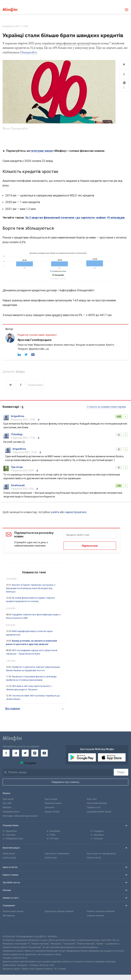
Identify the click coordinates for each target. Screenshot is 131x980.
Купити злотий (94, 858)
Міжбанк (7, 807)
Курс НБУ (7, 803)
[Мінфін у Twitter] (25, 753)
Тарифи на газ (94, 807)
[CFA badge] (10, 928)
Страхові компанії (95, 916)
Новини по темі (34, 572)
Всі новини (34, 709)
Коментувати (35, 385)
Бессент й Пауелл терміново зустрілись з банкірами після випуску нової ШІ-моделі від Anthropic (31, 588)
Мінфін (20, 372)
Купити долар (9, 858)
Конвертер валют (11, 812)
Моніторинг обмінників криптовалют (20, 816)
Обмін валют (9, 854)
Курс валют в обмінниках (57, 854)
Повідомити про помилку (65, 782)
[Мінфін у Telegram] (16, 753)
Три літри (17, 467)
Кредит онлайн (52, 812)
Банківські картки (53, 803)
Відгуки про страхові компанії (59, 911)
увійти (55, 512)
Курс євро (92, 799)
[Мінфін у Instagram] (35, 753)
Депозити (49, 807)
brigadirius (18, 416)
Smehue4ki (18, 485)
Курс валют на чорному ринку (101, 854)
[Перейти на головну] (10, 10)
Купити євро (51, 858)
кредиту (57, 315)
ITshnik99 (17, 434)
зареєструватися (76, 512)
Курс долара (51, 799)
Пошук (121, 772)
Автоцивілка (9, 916)
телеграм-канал (41, 151)
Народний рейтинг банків (99, 812)
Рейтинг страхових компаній (101, 911)
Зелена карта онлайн (13, 911)
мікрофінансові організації (73, 43)
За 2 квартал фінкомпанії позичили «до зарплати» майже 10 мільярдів (75, 218)
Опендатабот (28, 52)
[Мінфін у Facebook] (6, 753)
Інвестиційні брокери (97, 803)
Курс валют (8, 799)
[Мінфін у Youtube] (44, 753)
